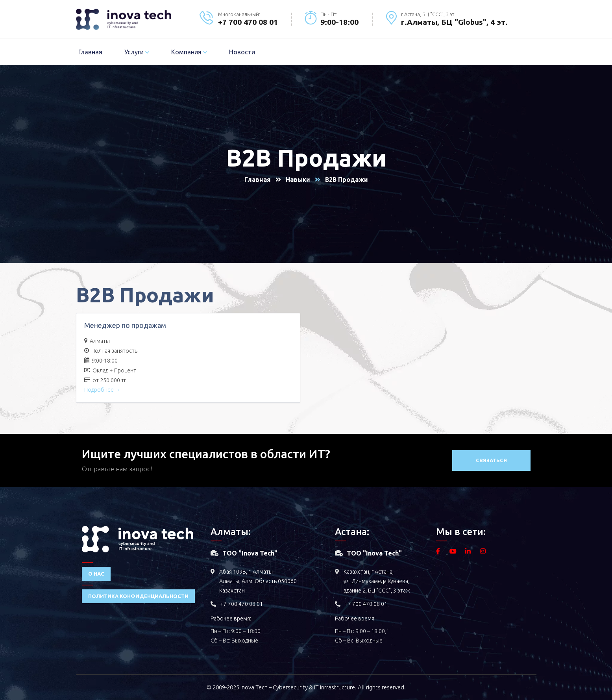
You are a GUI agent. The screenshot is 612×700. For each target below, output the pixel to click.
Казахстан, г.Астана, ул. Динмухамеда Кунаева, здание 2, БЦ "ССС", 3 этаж (377, 581)
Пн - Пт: (329, 14)
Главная (258, 180)
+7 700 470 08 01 (241, 604)
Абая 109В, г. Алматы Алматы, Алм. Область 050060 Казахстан (258, 581)
